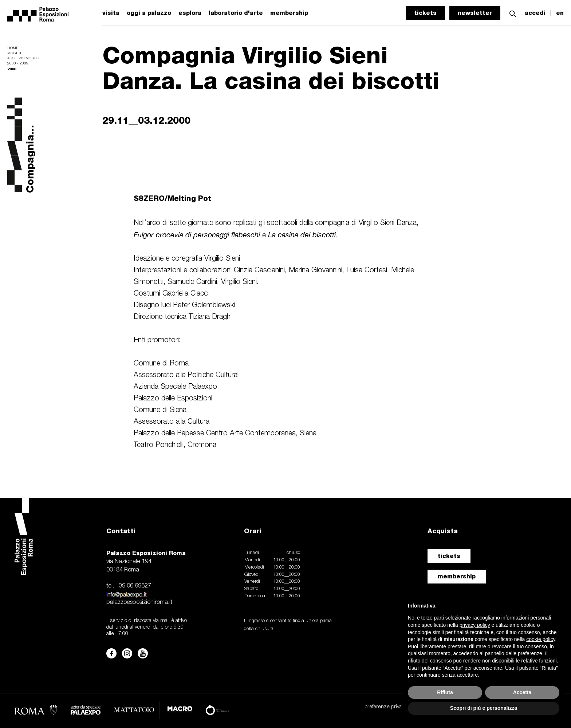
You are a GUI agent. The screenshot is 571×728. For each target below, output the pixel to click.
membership (457, 576)
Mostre (15, 53)
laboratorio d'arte (236, 13)
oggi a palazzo (149, 13)
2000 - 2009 (18, 64)
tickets (425, 13)
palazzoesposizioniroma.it (139, 602)
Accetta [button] (522, 692)
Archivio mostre (24, 58)
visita (111, 13)
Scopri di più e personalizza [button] (484, 708)
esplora (190, 13)
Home (13, 48)
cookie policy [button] (541, 639)
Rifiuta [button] (445, 692)
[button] (513, 13)
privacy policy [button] (475, 625)
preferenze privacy (385, 707)
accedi (535, 13)
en (560, 13)
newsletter (475, 13)
